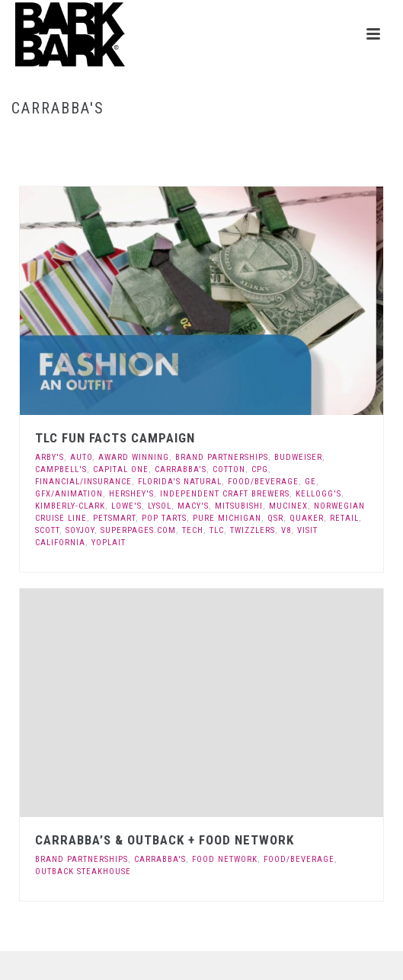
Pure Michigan (227, 518)
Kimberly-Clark (70, 506)
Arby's (50, 457)
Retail (344, 518)
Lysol (160, 506)
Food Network (225, 859)
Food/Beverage (263, 482)
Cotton (229, 469)
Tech (193, 530)
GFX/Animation (69, 494)
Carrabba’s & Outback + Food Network (165, 840)
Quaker (307, 518)
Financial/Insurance (83, 482)
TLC (217, 530)
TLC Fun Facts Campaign (115, 438)
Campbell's (61, 469)
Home (173, 140)
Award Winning (134, 457)
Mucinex (288, 506)
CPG (260, 469)
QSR (275, 518)
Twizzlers (253, 530)
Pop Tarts (164, 518)
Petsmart (114, 518)
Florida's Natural (180, 482)
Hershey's (131, 494)
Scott (47, 530)
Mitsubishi (239, 506)
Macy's (193, 506)
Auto (81, 457)
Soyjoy (80, 530)
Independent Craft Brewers (225, 494)
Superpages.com (138, 530)
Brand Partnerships (222, 457)
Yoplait (109, 543)
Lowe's (126, 506)
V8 (286, 530)
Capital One (121, 469)
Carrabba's (181, 469)
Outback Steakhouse (83, 871)
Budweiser (298, 457)
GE (310, 482)
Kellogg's (318, 494)
